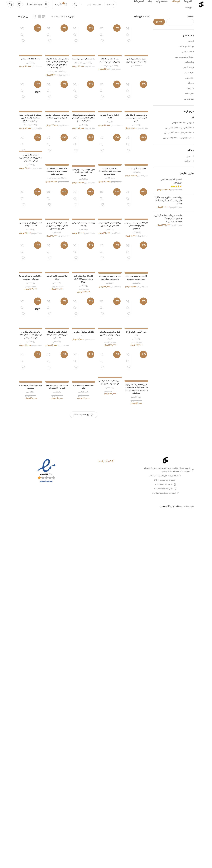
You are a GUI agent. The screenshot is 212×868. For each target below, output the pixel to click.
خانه (147, 20)
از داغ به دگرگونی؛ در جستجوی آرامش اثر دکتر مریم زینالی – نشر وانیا (30, 541)
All (193, 121)
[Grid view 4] (34, 20)
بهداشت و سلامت (186, 50)
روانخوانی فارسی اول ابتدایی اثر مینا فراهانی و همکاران (57, 498)
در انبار (187, 164)
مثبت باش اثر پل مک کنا (137, 739)
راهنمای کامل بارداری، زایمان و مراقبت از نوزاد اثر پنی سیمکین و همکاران (30, 498)
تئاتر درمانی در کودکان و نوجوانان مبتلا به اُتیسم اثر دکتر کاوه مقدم (57, 742)
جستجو (191, 19)
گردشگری (190, 81)
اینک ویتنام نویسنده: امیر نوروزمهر (172, 184)
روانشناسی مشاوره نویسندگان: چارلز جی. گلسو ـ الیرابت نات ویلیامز (169, 207)
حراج (188, 159)
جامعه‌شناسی (188, 55)
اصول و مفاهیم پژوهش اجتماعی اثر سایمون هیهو (137, 252)
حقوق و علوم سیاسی (184, 60)
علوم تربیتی (189, 76)
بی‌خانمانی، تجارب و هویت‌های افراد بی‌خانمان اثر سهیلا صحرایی (110, 742)
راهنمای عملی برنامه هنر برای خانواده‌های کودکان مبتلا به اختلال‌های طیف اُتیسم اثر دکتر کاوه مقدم (57, 255)
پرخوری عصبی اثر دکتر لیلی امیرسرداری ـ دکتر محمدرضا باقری (137, 498)
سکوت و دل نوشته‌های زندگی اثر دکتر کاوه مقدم (110, 252)
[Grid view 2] (44, 20)
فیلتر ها (22, 20)
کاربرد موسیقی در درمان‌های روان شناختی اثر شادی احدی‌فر (83, 742)
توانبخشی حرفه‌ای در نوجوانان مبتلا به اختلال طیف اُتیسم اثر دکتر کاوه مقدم (83, 499)
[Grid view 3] (39, 20)
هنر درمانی (189, 102)
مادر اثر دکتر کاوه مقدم (30, 250)
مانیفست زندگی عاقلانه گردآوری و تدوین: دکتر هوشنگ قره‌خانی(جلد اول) (168, 252)
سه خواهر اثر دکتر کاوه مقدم (83, 252)
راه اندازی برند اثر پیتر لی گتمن (110, 496)
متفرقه (191, 86)
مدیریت (190, 91)
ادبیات (191, 44)
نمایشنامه (189, 97)
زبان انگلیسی (188, 71)
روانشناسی (189, 65)
